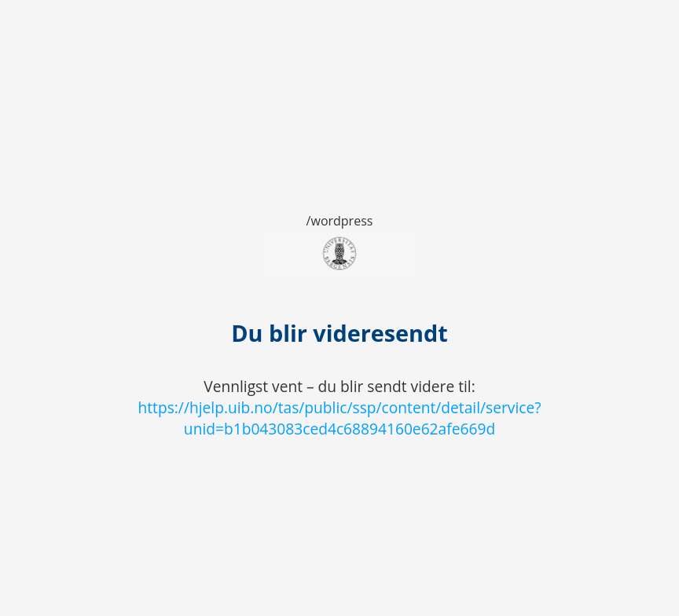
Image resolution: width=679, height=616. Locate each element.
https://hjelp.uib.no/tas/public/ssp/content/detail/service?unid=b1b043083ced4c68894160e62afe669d (339, 418)
